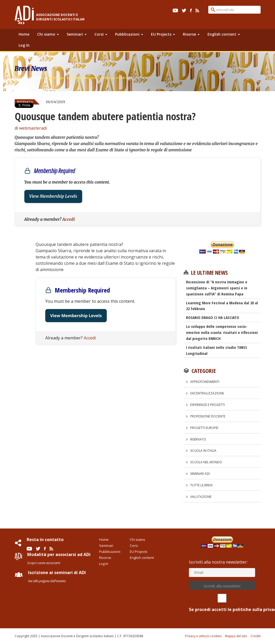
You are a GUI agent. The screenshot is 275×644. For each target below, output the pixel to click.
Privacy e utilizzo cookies (203, 636)
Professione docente (208, 416)
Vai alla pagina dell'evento (47, 581)
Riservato (198, 439)
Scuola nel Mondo (206, 462)
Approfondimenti (205, 382)
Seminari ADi (200, 474)
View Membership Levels (53, 196)
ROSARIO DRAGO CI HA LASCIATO (213, 317)
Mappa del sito (236, 636)
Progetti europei (204, 428)
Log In (24, 45)
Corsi (101, 34)
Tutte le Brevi (201, 485)
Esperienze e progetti (207, 405)
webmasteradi (33, 128)
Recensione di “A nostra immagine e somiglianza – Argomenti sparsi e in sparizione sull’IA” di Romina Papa (217, 288)
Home (24, 34)
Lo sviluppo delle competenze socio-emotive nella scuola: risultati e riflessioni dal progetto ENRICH (222, 332)
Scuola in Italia (203, 451)
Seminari (77, 34)
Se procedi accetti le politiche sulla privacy (222, 603)
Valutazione (201, 497)
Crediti (256, 636)
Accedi (69, 219)
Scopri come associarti (44, 563)
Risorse (191, 34)
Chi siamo (48, 34)
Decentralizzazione (207, 393)
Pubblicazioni (129, 34)
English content (224, 34)
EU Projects (163, 34)
